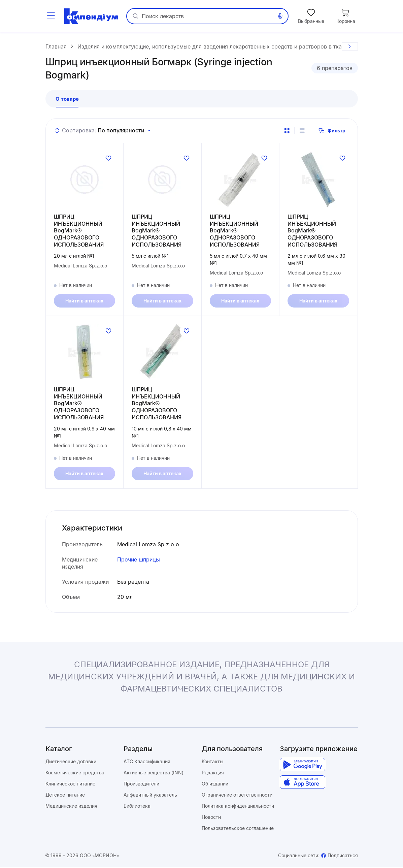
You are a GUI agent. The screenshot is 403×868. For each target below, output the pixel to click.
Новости (211, 818)
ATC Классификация (147, 762)
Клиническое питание (70, 785)
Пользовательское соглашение (238, 829)
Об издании (215, 785)
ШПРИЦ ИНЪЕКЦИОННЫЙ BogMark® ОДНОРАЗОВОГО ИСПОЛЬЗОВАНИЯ (79, 231)
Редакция (213, 774)
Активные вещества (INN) (154, 774)
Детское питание (65, 796)
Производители (141, 785)
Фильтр (332, 131)
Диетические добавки (71, 762)
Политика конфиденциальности (238, 807)
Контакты (212, 762)
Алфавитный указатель (150, 796)
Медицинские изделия (71, 807)
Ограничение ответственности (237, 796)
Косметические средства (75, 774)
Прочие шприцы (139, 560)
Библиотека (137, 807)
